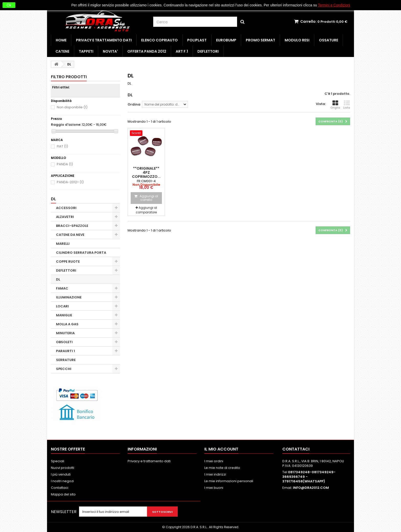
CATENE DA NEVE (70, 235)
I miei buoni (214, 488)
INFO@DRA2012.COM (311, 488)
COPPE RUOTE (68, 262)
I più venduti (61, 474)
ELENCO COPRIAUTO (159, 40)
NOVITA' (110, 51)
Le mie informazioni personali (229, 481)
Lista (347, 105)
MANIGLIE (64, 315)
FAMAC (62, 288)
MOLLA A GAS (67, 324)
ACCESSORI (66, 208)
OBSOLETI (64, 342)
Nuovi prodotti (63, 468)
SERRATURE (66, 360)
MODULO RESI (297, 40)
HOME (61, 40)
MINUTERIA (65, 333)
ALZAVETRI (65, 217)
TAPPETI (86, 51)
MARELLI (63, 244)
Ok (9, 5)
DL (58, 279)
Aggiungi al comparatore (146, 210)
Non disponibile (72, 107)
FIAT (62, 146)
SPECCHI (64, 369)
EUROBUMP (226, 40)
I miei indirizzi (215, 474)
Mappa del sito (63, 494)
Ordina (134, 104)
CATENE (62, 51)
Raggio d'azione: (66, 125)
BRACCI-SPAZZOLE (72, 226)
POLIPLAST (197, 40)
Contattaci (60, 488)
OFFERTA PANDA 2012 (147, 51)
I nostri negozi (62, 481)
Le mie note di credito (222, 468)
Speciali (58, 461)
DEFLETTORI (208, 51)
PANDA (65, 164)
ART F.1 (182, 51)
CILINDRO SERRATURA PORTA (81, 253)
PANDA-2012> (70, 182)
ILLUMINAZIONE (69, 297)
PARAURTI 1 (65, 351)
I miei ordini (214, 461)
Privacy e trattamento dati (104, 40)
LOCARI (62, 306)
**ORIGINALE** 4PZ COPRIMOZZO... (146, 172)
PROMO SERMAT (260, 40)
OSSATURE (328, 40)
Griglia (335, 105)
